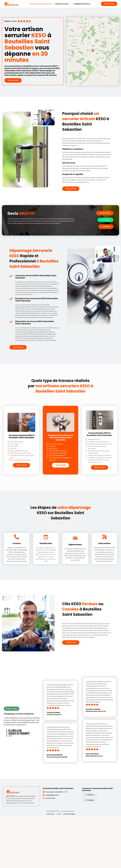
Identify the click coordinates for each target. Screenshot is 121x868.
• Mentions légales (69, 814)
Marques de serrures (63, 4)
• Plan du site (50, 814)
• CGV (59, 814)
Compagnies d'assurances (82, 4)
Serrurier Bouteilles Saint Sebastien (41, 4)
